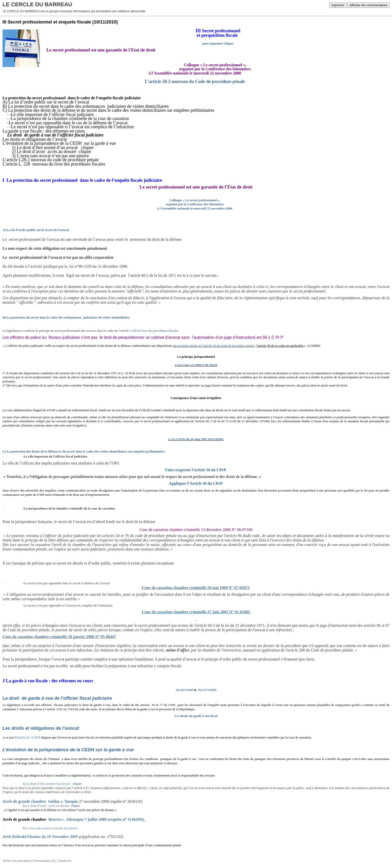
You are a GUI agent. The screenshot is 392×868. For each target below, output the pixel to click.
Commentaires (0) (44, 861)
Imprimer (338, 5)
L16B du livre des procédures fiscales (154, 331)
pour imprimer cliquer (218, 43)
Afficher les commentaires (368, 5)
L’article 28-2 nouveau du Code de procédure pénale (195, 81)
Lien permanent (21, 861)
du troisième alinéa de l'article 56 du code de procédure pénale (214, 346)
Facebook (64, 861)
